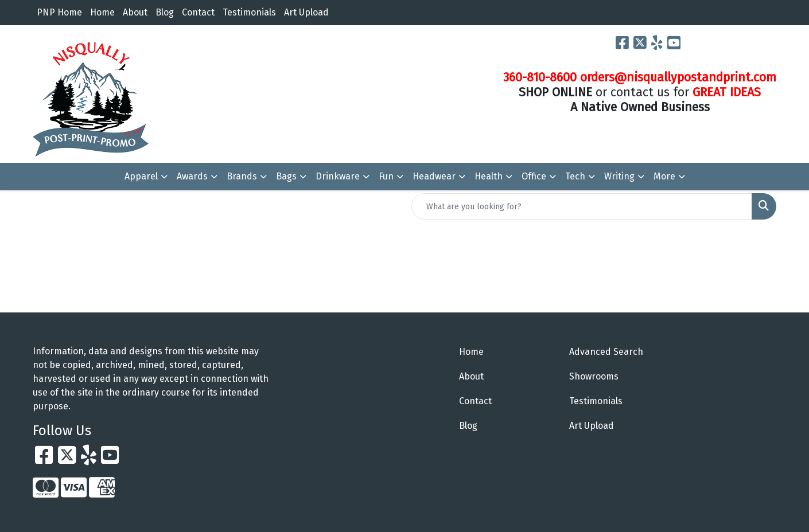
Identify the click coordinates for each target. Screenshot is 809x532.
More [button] (664, 176)
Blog (165, 12)
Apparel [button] (141, 176)
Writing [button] (619, 176)
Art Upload (306, 12)
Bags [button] (286, 176)
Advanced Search (606, 352)
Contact (198, 12)
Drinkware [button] (338, 176)
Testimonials (249, 12)
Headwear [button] (434, 176)
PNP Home (59, 12)
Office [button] (534, 176)
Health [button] (489, 176)
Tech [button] (575, 176)
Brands (242, 176)
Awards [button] (192, 176)
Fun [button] (386, 176)
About (135, 12)
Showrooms (594, 376)
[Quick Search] (582, 206)
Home (102, 12)
